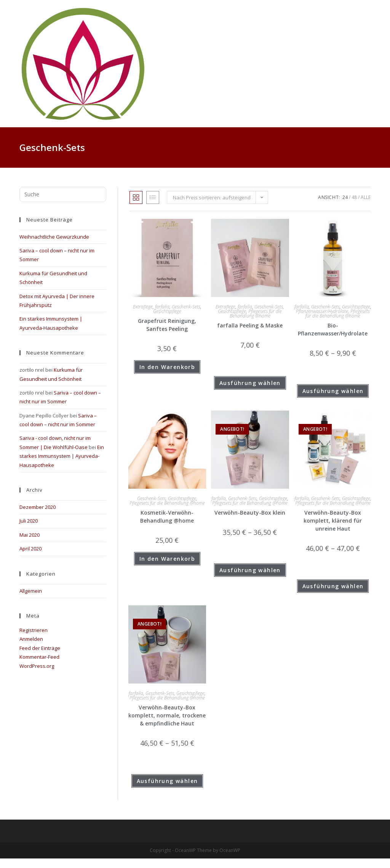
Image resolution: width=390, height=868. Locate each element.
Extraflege (143, 307)
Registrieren (34, 630)
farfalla (162, 307)
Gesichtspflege (167, 311)
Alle (366, 197)
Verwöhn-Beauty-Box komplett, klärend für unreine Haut (333, 521)
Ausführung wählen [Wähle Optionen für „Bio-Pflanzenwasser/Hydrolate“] (333, 391)
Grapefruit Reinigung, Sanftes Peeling (167, 325)
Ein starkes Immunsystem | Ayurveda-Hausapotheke (62, 456)
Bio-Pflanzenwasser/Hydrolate (333, 329)
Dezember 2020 (38, 507)
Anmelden (31, 639)
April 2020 (30, 549)
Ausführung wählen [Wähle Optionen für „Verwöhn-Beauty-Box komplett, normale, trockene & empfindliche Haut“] (167, 781)
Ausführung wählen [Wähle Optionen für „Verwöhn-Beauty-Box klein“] (250, 570)
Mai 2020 (30, 535)
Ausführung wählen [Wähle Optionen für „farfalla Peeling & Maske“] (250, 383)
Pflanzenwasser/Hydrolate (322, 311)
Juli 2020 (29, 521)
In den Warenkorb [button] (167, 367)
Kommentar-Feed (39, 657)
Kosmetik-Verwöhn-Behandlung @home (167, 517)
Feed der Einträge (40, 648)
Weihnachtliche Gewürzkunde (54, 237)
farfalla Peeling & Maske (250, 325)
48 (354, 197)
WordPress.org (37, 666)
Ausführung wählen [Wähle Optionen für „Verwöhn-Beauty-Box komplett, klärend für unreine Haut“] (333, 586)
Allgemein (31, 591)
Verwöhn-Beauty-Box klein (250, 513)
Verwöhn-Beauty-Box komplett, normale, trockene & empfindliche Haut (167, 715)
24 (345, 197)
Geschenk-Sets (186, 307)
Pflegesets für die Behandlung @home (256, 314)
